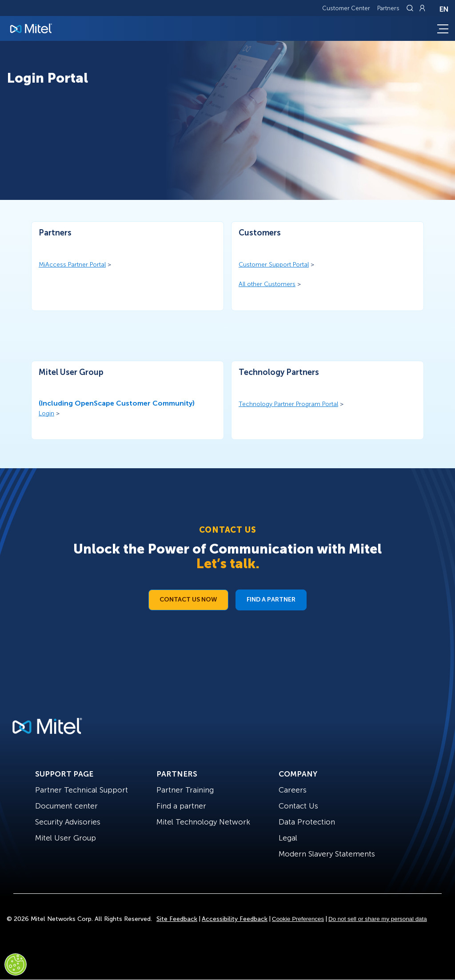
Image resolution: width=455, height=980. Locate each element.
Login (46, 413)
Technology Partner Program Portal (288, 404)
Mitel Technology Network (203, 822)
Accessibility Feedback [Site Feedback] (235, 919)
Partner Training (185, 790)
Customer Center (346, 8)
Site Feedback (177, 919)
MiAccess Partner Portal (72, 265)
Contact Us (298, 806)
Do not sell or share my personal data (378, 919)
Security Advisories (68, 822)
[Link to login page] (422, 8)
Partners (388, 8)
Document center (66, 806)
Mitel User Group (66, 838)
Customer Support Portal (274, 265)
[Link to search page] (411, 8)
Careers (293, 790)
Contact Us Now (188, 600)
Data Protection (307, 822)
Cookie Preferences (298, 919)
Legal (288, 838)
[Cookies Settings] (16, 964)
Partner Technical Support (82, 790)
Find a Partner (271, 600)
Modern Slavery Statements (327, 854)
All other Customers (267, 284)
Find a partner (181, 806)
